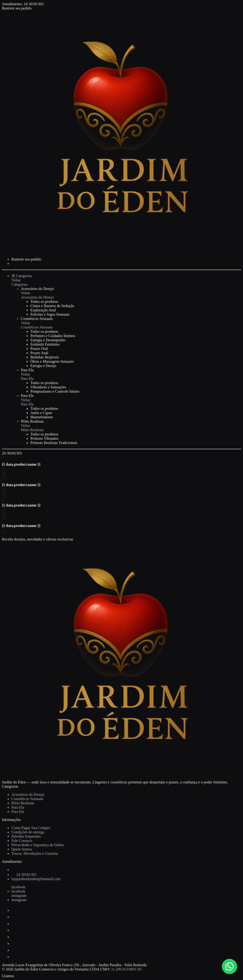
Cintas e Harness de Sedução (52, 306)
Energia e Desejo (43, 366)
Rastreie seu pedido (17, 8)
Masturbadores (42, 417)
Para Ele (27, 396)
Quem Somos (22, 849)
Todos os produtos (44, 302)
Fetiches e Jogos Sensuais (50, 314)
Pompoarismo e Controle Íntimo (55, 391)
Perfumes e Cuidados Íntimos (53, 336)
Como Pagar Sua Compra (31, 828)
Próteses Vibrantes (44, 438)
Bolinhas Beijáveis (45, 357)
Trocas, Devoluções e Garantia (35, 853)
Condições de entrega (28, 832)
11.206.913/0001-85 (126, 969)
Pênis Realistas (32, 421)
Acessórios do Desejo (37, 289)
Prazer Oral (39, 349)
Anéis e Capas (41, 413)
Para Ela (27, 370)
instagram (19, 896)
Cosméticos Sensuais (37, 319)
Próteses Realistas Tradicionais (54, 443)
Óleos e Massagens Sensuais (52, 361)
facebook (18, 887)
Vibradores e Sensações (48, 387)
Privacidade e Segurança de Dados (38, 845)
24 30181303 (34, 4)
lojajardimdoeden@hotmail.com (36, 879)
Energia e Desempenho (48, 340)
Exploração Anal (43, 310)
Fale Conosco (22, 841)
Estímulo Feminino (45, 344)
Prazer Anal (39, 353)
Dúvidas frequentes (26, 836)
